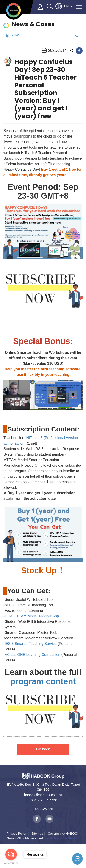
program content (43, 681)
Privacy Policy (17, 834)
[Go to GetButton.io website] (11, 863)
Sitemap (37, 834)
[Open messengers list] (11, 854)
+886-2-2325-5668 (43, 800)
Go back (43, 749)
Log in (40, 7)
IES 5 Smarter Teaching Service (31, 644)
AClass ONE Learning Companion (32, 655)
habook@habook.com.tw (43, 795)
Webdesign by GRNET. (63, 838)
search (50, 6)
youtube (49, 819)
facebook (79, 51)
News (13, 35)
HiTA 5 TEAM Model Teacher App (32, 616)
